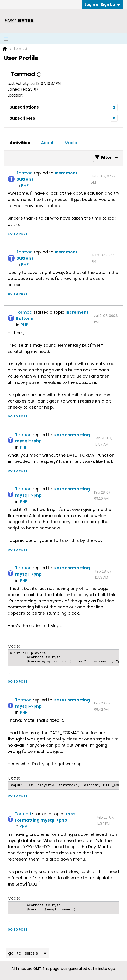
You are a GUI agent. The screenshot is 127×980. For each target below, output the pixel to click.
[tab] (20, 143)
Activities (20, 143)
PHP (25, 185)
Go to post (18, 234)
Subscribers (22, 118)
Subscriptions (24, 107)
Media (71, 143)
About (47, 143)
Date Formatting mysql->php (45, 817)
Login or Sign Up (102, 5)
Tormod (25, 173)
